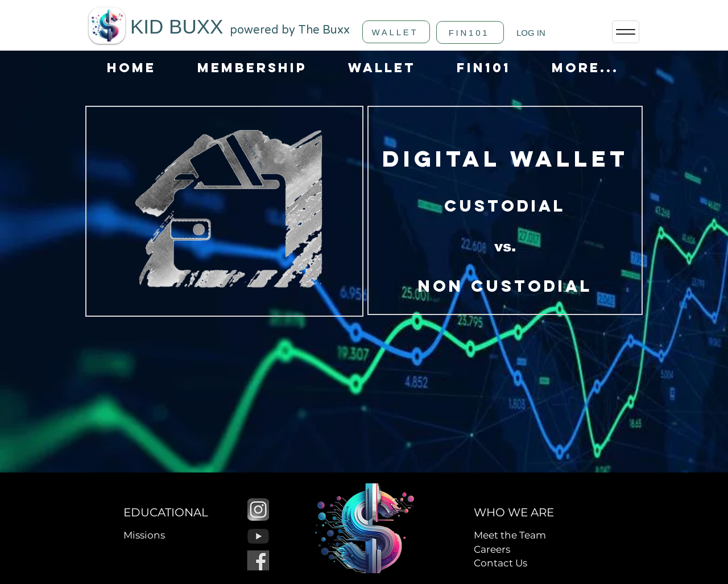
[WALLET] (396, 32)
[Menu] (626, 32)
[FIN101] (470, 32)
